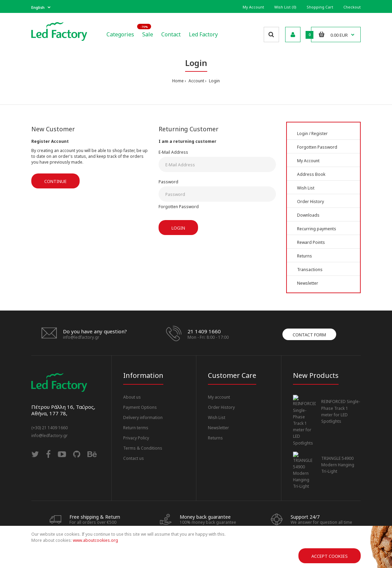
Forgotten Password (179, 207)
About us (132, 397)
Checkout (352, 7)
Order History (311, 202)
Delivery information (143, 417)
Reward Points (311, 242)
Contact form (309, 335)
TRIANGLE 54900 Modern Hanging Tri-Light (338, 443)
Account (196, 81)
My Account (253, 7)
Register (320, 133)
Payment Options (140, 407)
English (38, 7)
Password (168, 182)
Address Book (311, 174)
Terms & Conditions (143, 448)
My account (219, 397)
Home (178, 81)
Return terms (136, 428)
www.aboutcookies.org (95, 540)
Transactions (310, 270)
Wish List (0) (285, 7)
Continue (55, 181)
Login (214, 81)
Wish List (306, 188)
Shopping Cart (320, 7)
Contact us (134, 458)
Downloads (308, 215)
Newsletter (308, 283)
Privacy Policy (136, 438)
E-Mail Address (173, 152)
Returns (305, 256)
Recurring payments (317, 229)
